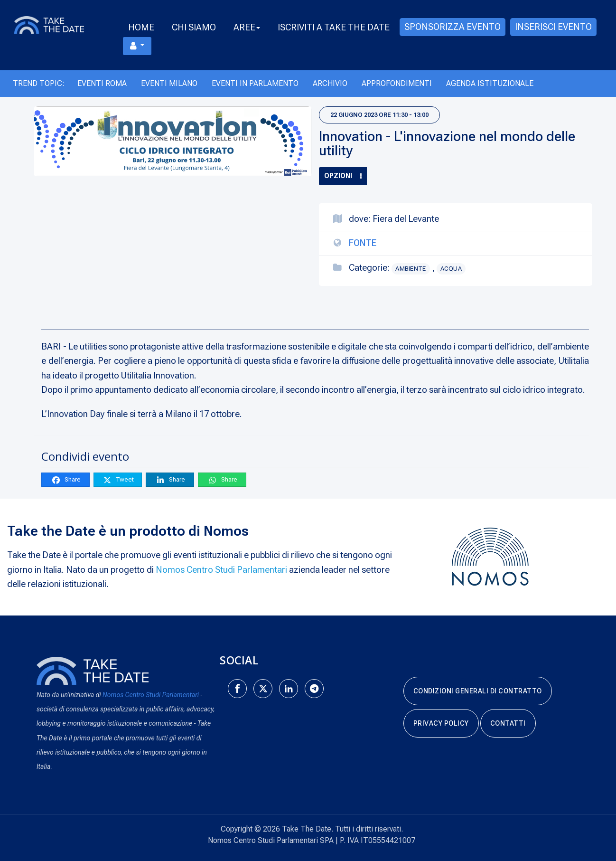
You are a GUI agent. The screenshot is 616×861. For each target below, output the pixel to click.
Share (66, 480)
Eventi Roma (102, 83)
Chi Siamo (194, 27)
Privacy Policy (441, 723)
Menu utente (134, 46)
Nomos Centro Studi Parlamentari (221, 570)
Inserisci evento (553, 27)
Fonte (363, 243)
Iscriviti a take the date (334, 27)
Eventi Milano (169, 83)
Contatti (508, 723)
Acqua (451, 269)
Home (141, 27)
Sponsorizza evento (453, 27)
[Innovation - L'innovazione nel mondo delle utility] (173, 142)
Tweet (118, 480)
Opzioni (343, 176)
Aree (247, 27)
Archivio (330, 83)
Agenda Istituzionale (490, 83)
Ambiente (411, 269)
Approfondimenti (397, 83)
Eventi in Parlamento (255, 83)
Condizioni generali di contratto (478, 691)
